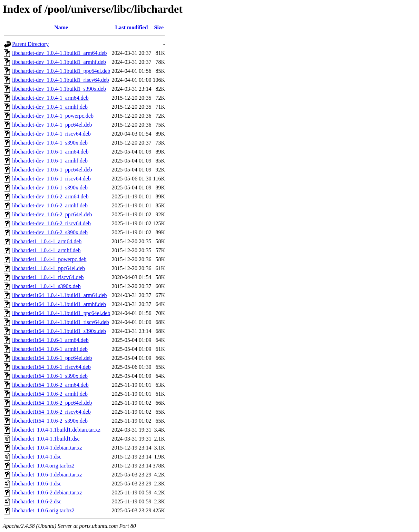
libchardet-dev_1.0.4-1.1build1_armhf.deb (59, 62)
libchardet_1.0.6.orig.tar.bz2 (43, 510)
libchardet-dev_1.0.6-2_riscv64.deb (51, 223)
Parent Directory (30, 44)
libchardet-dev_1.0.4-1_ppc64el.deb (52, 125)
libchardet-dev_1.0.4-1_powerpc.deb (53, 116)
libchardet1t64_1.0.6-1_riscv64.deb (51, 367)
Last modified (132, 27)
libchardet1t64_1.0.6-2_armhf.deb (50, 394)
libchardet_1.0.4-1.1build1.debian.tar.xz (56, 430)
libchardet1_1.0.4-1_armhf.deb (46, 250)
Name (61, 27)
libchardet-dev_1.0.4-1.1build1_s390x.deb (59, 89)
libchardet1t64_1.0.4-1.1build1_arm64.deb (60, 295)
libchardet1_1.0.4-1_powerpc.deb (49, 259)
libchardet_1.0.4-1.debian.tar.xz (47, 448)
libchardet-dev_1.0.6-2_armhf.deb (50, 205)
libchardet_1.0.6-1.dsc (37, 484)
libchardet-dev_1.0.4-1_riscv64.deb (51, 134)
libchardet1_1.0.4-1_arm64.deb (47, 241)
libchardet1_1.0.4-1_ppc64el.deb (48, 268)
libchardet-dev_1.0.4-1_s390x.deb (50, 143)
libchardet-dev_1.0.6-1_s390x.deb (50, 188)
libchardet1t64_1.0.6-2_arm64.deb (50, 385)
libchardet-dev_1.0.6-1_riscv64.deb (51, 179)
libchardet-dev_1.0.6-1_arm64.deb (50, 152)
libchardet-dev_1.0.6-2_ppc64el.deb (52, 214)
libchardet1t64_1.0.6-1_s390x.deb (50, 376)
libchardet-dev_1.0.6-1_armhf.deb (50, 161)
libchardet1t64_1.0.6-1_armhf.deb (50, 349)
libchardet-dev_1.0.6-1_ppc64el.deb (52, 170)
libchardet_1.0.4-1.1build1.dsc (46, 439)
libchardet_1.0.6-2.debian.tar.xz (47, 492)
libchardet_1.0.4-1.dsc (37, 457)
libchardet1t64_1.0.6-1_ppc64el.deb (52, 358)
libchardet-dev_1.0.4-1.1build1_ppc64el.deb (61, 71)
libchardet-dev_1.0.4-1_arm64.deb (50, 98)
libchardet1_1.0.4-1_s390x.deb (46, 286)
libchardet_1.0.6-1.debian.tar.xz (47, 475)
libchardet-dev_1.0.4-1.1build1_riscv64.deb (61, 80)
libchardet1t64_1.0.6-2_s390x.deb (50, 421)
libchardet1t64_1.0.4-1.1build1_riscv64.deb (61, 322)
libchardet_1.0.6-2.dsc (37, 501)
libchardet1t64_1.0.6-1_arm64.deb (50, 340)
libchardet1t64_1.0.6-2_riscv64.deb (51, 412)
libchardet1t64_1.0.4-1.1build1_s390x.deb (59, 331)
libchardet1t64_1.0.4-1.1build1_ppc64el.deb (61, 313)
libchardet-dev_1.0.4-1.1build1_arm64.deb (60, 53)
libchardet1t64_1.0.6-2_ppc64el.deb (52, 403)
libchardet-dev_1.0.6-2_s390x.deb (50, 232)
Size (159, 27)
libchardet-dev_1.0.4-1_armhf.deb (50, 107)
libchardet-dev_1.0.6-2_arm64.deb (50, 196)
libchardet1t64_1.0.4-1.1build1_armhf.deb (59, 304)
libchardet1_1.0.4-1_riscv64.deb (48, 277)
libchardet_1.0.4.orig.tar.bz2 (43, 466)
